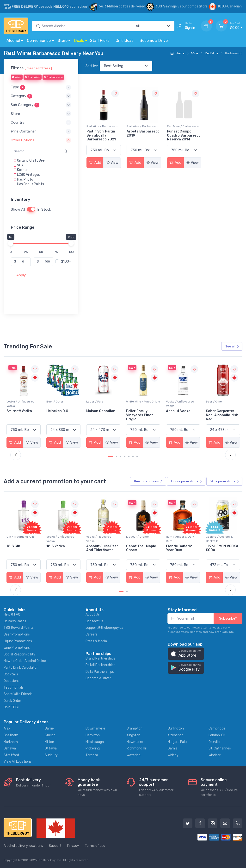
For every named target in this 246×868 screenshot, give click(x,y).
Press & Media (96, 641)
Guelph (50, 735)
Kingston (133, 735)
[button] (41, 87)
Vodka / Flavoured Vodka (139, 539)
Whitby (173, 755)
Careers (92, 634)
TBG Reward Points (19, 628)
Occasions (12, 681)
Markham (11, 742)
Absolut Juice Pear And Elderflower (142, 548)
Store (63, 41)
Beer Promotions (17, 634)
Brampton (135, 728)
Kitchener (175, 735)
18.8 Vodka (95, 546)
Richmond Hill (137, 748)
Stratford (11, 755)
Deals (79, 41)
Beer (148, 481)
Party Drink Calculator (21, 668)
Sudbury (51, 755)
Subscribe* (228, 618)
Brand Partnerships (100, 658)
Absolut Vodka (218, 411)
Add (95, 163)
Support (55, 846)
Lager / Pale (135, 402)
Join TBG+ (12, 707)
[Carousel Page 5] (129, 456)
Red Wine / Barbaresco (102, 126)
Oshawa (10, 748)
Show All (18, 209)
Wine (195, 53)
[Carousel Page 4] (125, 456)
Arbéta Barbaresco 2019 (143, 133)
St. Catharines (220, 748)
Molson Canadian (141, 411)
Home (177, 53)
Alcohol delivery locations (23, 846)
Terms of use (95, 846)
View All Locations (18, 762)
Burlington (176, 728)
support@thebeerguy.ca (104, 628)
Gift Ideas (124, 41)
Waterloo (134, 755)
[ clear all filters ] (38, 68)
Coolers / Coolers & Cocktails (20, 539)
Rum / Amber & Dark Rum (220, 539)
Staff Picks (100, 41)
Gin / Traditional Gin (60, 537)
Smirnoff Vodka (59, 411)
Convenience (39, 41)
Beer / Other (95, 402)
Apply (21, 275)
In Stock (44, 209)
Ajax (7, 728)
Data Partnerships (100, 672)
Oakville (214, 742)
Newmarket (136, 742)
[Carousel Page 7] (137, 456)
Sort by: (92, 66)
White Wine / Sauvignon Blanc (23, 404)
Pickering (93, 748)
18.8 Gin (53, 546)
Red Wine (212, 53)
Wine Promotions (17, 648)
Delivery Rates (15, 621)
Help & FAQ (12, 614)
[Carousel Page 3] (121, 456)
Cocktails (11, 674)
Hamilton (93, 735)
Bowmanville (95, 728)
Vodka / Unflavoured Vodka (60, 404)
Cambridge (217, 728)
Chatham (11, 735)
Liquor (187, 481)
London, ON (217, 735)
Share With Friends (18, 694)
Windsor (215, 755)
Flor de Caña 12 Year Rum (219, 548)
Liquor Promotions (18, 641)
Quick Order (12, 701)
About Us (93, 614)
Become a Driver (154, 41)
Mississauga (95, 742)
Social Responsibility (19, 654)
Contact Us (94, 621)
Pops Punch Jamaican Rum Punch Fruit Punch (22, 550)
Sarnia (173, 748)
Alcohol (13, 41)
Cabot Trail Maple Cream (181, 548)
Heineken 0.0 (97, 411)
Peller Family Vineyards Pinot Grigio (179, 415)
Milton (49, 742)
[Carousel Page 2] (117, 456)
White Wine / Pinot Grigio (183, 402)
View (112, 163)
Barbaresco (53, 77)
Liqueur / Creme (177, 537)
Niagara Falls (177, 742)
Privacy (73, 846)
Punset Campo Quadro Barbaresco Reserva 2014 (184, 135)
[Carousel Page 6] (133, 456)
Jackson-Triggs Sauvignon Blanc (21, 413)
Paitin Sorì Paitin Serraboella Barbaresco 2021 (101, 135)
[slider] (11, 243)
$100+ (66, 261)
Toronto (92, 755)
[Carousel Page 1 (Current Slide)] (111, 456)
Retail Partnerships (100, 665)
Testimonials (14, 688)
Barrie (49, 728)
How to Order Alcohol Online (25, 661)
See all (232, 346)
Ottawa (51, 748)
